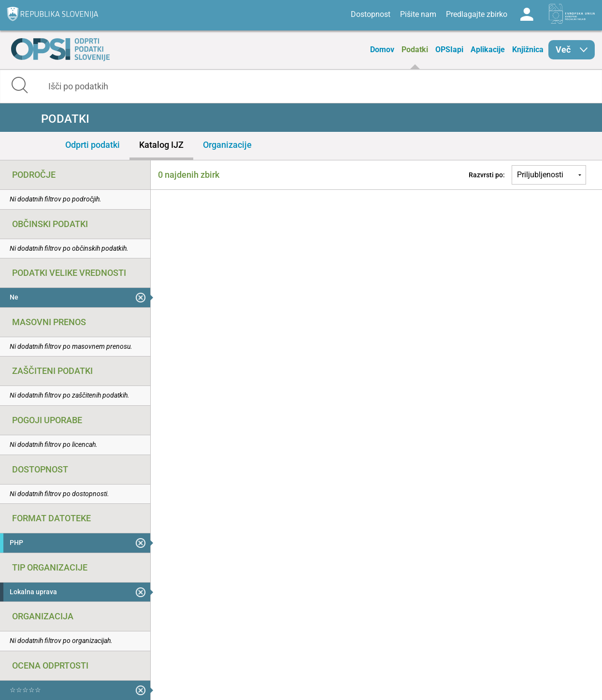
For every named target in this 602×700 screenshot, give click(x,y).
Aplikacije (488, 50)
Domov (382, 50)
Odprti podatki (93, 145)
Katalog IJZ (161, 145)
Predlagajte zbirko (477, 14)
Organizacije (227, 145)
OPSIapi (449, 50)
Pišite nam (418, 14)
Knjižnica (528, 50)
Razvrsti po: (487, 175)
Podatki (415, 50)
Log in (527, 14)
